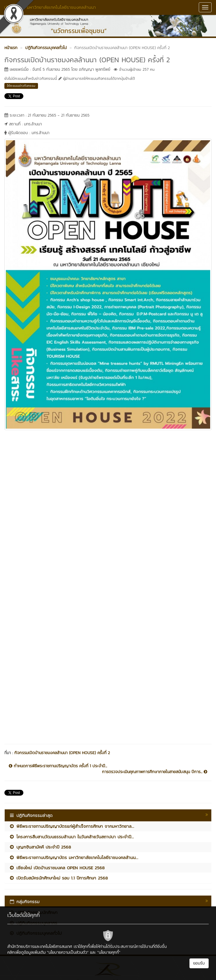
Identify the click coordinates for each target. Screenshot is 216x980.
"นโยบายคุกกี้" (109, 952)
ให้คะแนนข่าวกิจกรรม (21, 86)
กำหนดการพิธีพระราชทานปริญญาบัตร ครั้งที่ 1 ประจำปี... (58, 766)
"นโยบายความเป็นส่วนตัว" (68, 952)
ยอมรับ (199, 963)
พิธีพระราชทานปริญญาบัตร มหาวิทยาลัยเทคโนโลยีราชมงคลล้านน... (74, 857)
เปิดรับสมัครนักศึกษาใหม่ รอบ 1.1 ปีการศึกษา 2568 (58, 878)
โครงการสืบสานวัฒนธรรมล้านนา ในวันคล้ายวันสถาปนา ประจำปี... (71, 837)
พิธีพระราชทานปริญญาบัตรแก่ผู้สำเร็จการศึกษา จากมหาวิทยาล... (72, 826)
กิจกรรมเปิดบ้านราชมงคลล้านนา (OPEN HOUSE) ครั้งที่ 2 (62, 753)
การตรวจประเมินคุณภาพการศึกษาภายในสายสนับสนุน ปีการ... (155, 772)
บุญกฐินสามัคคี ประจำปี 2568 (40, 847)
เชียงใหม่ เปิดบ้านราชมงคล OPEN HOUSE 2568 (57, 868)
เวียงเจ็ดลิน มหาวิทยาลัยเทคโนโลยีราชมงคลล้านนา (50, 7)
